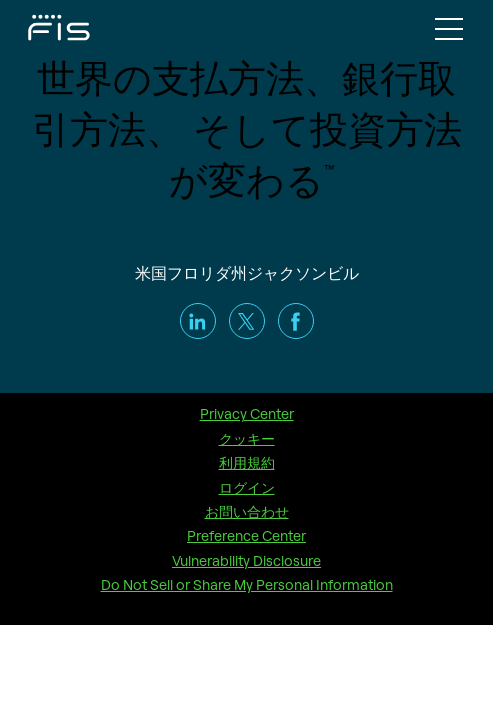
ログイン (247, 488)
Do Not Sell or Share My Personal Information (247, 585)
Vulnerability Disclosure (246, 561)
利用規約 (247, 463)
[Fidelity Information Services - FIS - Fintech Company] (40, 26)
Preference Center (246, 536)
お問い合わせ (247, 512)
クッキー (247, 439)
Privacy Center (247, 414)
